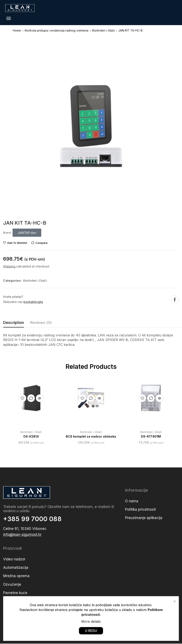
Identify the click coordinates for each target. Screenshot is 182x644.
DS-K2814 (31, 437)
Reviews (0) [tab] (41, 323)
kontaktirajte (33, 302)
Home (17, 30)
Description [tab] (14, 323)
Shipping (10, 266)
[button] (9, 18)
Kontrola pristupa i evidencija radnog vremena (57, 30)
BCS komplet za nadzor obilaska (91, 437)
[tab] (14, 324)
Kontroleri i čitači (103, 30)
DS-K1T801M (151, 437)
